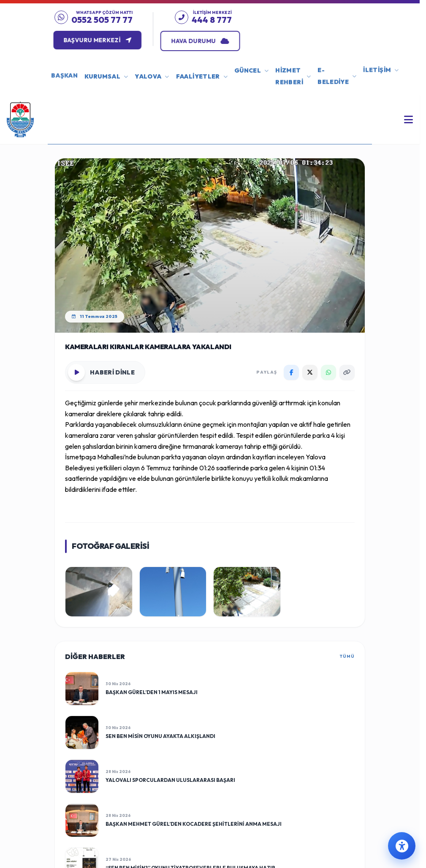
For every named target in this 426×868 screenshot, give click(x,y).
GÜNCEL (251, 65)
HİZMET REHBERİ (293, 66)
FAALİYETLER (202, 72)
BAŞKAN (64, 63)
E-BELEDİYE (337, 63)
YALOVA (152, 73)
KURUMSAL (106, 74)
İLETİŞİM (381, 60)
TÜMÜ (347, 656)
